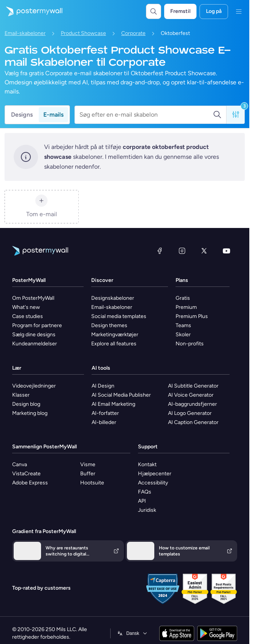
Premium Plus (192, 316)
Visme (88, 464)
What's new (26, 307)
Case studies (28, 316)
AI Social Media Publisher (121, 395)
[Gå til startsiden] (31, 11)
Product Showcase (83, 33)
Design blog (26, 404)
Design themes (109, 325)
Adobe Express (30, 483)
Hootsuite (92, 483)
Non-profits (190, 344)
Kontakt (147, 464)
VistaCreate (26, 474)
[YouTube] (226, 251)
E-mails (53, 115)
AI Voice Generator (191, 395)
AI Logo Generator (190, 413)
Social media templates (119, 316)
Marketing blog (30, 413)
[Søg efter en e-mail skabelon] (146, 115)
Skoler (183, 335)
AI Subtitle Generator (193, 386)
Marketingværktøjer (115, 335)
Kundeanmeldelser (35, 344)
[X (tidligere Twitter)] (204, 251)
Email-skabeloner (25, 33)
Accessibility (153, 483)
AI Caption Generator (193, 422)
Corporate (133, 33)
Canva (20, 464)
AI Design (103, 386)
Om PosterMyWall (33, 298)
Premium (186, 307)
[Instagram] (182, 251)
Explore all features (114, 344)
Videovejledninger (34, 386)
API (142, 501)
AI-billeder (104, 422)
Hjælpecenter (155, 474)
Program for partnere (37, 325)
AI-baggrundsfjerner (192, 404)
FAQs (145, 492)
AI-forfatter (105, 413)
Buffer (88, 474)
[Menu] (239, 11)
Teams (183, 325)
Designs (22, 115)
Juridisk (147, 510)
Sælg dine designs (34, 335)
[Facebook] (160, 251)
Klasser (21, 395)
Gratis (183, 298)
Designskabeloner (113, 298)
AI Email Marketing (113, 404)
